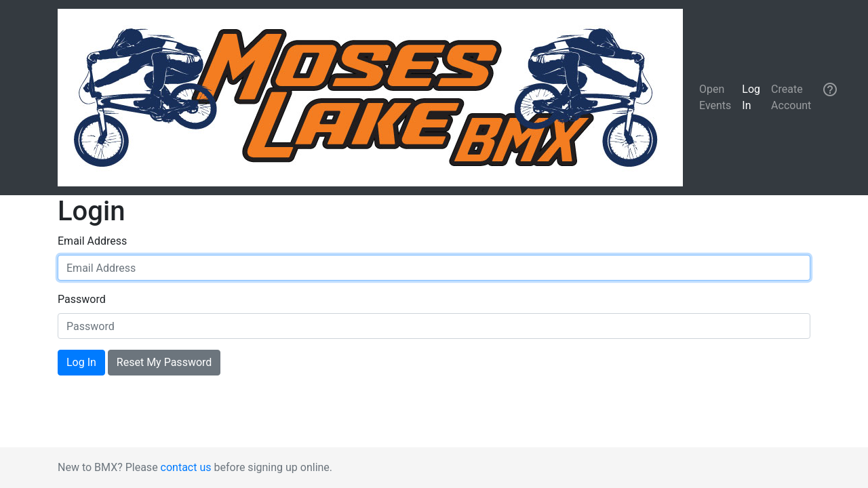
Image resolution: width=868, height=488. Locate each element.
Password (82, 299)
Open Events (715, 97)
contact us (186, 467)
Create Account (791, 97)
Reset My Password (164, 362)
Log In (751, 97)
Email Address (92, 241)
